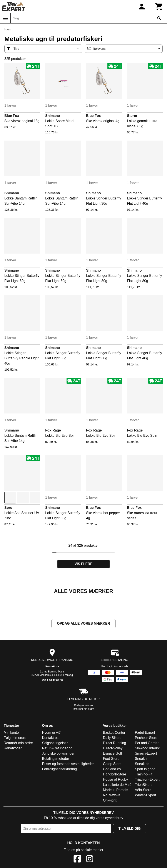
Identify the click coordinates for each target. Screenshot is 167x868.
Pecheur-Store (146, 738)
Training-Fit (144, 775)
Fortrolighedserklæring (59, 769)
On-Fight (110, 801)
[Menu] (5, 18)
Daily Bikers (112, 738)
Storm (132, 116)
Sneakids (142, 764)
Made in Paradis (116, 790)
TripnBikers (144, 785)
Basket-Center (114, 733)
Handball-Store (115, 775)
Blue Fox (12, 116)
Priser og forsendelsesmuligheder (68, 764)
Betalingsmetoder (56, 759)
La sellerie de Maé (117, 785)
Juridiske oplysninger (58, 754)
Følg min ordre (15, 738)
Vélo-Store (143, 790)
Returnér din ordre (83, 709)
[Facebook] (77, 860)
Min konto (11, 733)
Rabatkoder (13, 749)
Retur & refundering (57, 749)
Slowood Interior (147, 749)
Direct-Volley (113, 749)
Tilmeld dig (130, 829)
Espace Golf (113, 754)
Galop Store (112, 764)
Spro (8, 508)
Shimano (53, 116)
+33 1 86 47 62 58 (52, 681)
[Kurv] (159, 7)
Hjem (8, 29)
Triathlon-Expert (147, 780)
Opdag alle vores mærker (83, 624)
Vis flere (84, 564)
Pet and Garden (147, 743)
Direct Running (115, 743)
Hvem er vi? (51, 733)
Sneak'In (142, 759)
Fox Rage (53, 430)
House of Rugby (116, 780)
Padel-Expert (145, 733)
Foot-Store (111, 759)
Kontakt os (52, 667)
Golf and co (112, 769)
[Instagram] (90, 860)
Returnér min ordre (18, 743)
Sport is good (145, 769)
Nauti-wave (112, 796)
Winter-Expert (145, 796)
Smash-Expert (146, 754)
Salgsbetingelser (55, 743)
